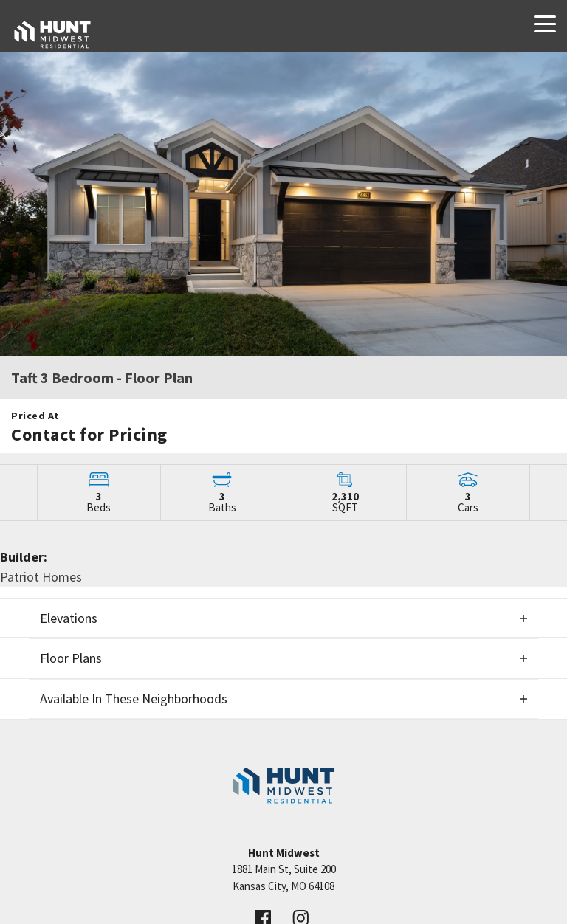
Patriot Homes (41, 577)
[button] (283, 618)
